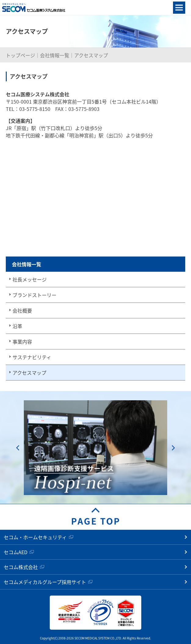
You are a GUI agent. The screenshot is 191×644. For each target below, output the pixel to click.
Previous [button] (18, 448)
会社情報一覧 (55, 55)
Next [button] (173, 448)
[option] (95, 448)
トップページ (20, 55)
